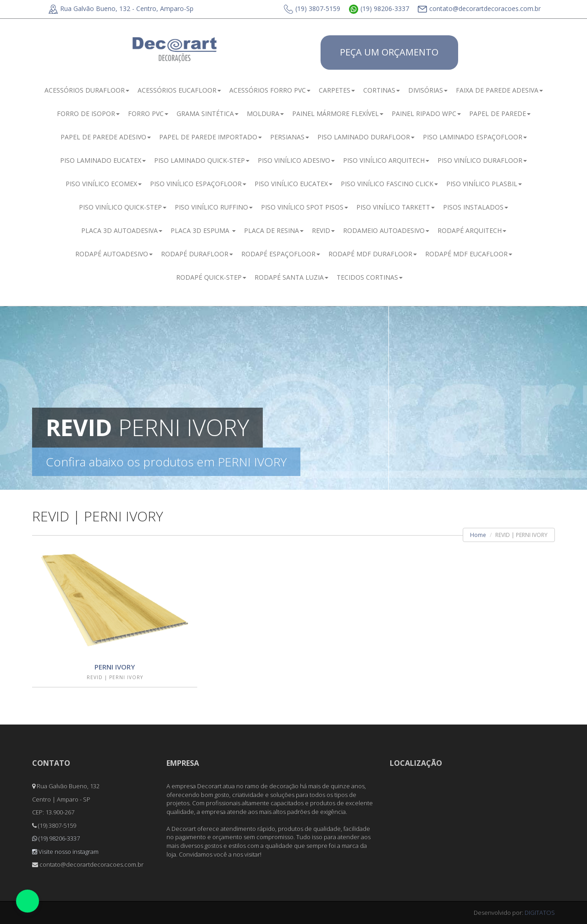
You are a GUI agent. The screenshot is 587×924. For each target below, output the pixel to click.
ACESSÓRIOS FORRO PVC (270, 90)
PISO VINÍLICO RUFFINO (214, 207)
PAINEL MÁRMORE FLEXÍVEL (338, 113)
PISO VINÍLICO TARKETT (396, 207)
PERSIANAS (290, 137)
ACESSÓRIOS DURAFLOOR (87, 90)
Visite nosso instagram (65, 852)
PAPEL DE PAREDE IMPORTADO (210, 137)
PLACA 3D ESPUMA (203, 230)
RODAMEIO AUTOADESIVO (386, 230)
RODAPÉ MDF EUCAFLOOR (469, 254)
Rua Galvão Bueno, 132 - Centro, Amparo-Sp (121, 8)
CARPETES (337, 90)
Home (478, 535)
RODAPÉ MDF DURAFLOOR (373, 254)
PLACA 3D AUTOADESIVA (122, 230)
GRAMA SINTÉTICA (208, 113)
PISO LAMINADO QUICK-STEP (202, 160)
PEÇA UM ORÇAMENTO (389, 52)
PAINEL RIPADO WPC (426, 113)
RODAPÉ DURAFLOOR (197, 254)
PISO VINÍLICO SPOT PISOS (305, 207)
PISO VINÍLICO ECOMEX (104, 184)
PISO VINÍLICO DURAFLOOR (482, 160)
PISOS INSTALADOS (476, 207)
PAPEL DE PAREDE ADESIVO (106, 137)
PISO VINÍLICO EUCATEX (293, 184)
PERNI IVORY (115, 667)
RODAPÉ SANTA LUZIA (291, 277)
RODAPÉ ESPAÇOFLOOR (281, 254)
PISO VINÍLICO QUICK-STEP (123, 207)
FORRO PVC (148, 113)
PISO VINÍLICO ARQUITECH (386, 160)
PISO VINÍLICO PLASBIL (484, 184)
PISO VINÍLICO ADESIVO (296, 160)
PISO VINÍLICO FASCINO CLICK (389, 184)
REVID (323, 230)
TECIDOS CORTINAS (370, 277)
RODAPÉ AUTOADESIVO (114, 254)
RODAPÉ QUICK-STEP (211, 277)
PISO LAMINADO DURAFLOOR (366, 137)
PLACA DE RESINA (274, 230)
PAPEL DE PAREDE (500, 113)
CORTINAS (382, 90)
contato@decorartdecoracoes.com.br (479, 8)
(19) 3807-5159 (312, 8)
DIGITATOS (540, 913)
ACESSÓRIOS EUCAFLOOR (179, 90)
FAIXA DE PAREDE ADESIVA (499, 90)
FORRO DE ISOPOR (88, 113)
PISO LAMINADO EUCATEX (103, 160)
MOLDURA (265, 113)
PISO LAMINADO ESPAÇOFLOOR (475, 137)
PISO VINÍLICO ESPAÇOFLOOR (198, 184)
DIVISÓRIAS (428, 90)
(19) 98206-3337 (379, 8)
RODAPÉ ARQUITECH (472, 230)
